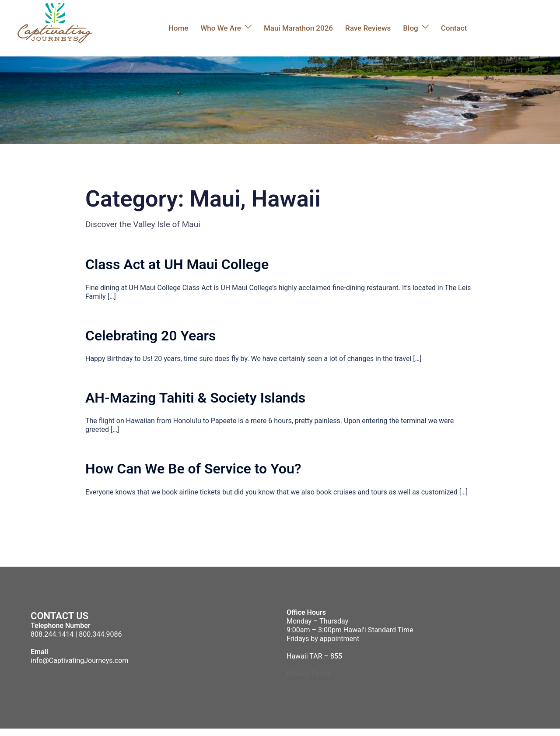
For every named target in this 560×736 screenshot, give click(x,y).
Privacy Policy (309, 674)
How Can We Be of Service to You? (193, 469)
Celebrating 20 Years (150, 336)
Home (178, 28)
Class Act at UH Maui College (177, 264)
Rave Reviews (368, 28)
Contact (454, 28)
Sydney (177, 732)
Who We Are (221, 28)
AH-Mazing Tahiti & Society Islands (195, 398)
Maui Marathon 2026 (298, 28)
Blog (410, 28)
